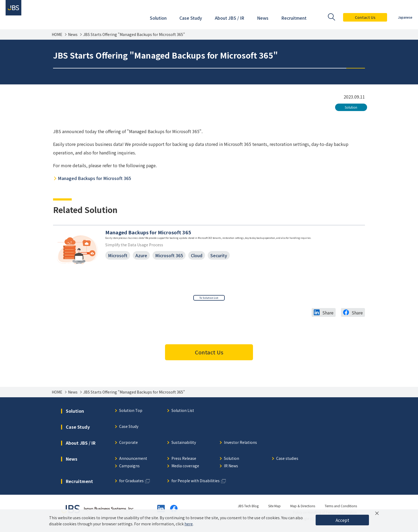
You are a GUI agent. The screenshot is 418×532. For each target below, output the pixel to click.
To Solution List (209, 298)
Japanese (400, 17)
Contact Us (360, 17)
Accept (342, 520)
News (73, 34)
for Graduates (131, 483)
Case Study (129, 429)
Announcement (133, 461)
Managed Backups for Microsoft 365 (94, 178)
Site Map (274, 508)
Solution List (183, 413)
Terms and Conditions (341, 508)
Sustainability (184, 445)
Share (328, 315)
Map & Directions (303, 508)
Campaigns (129, 468)
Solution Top (131, 413)
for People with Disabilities (196, 483)
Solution (351, 107)
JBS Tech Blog (248, 508)
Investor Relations (240, 445)
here (189, 524)
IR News (231, 468)
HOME (57, 34)
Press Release (184, 461)
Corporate (128, 445)
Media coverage (185, 468)
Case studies (287, 461)
